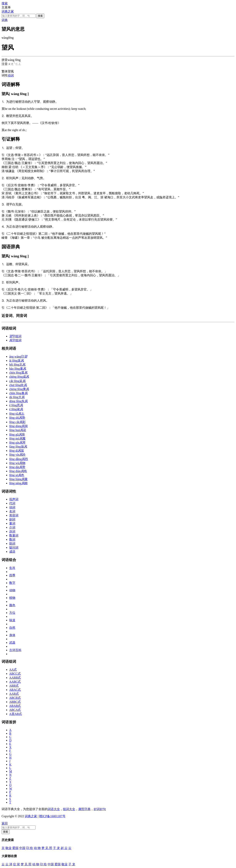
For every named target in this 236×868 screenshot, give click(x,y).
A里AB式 (16, 714)
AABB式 (15, 678)
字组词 (15, 336)
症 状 (17, 864)
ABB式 (14, 686)
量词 (12, 523)
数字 (12, 583)
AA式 (13, 670)
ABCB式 (15, 698)
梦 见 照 (47, 848)
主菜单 (6, 7)
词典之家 (8, 11)
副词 (12, 519)
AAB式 (14, 694)
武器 (12, 643)
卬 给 (30, 848)
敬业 (8, 848)
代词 (12, 503)
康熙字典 (84, 809)
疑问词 (14, 548)
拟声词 (14, 499)
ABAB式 (15, 706)
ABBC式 (15, 702)
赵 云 (64, 848)
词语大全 (54, 809)
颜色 (12, 605)
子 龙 (56, 848)
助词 (12, 544)
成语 (12, 552)
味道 (12, 620)
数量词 (14, 535)
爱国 (15, 848)
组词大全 (69, 809)
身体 (12, 635)
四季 (12, 575)
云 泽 (9, 864)
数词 (12, 539)
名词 (12, 511)
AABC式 (15, 682)
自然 (12, 628)
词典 (5, 20)
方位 (12, 613)
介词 (12, 527)
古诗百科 (15, 650)
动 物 (37, 848)
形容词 (14, 515)
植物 (12, 598)
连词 (12, 531)
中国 (22, 848)
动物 (12, 590)
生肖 (12, 568)
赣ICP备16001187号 (52, 816)
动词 (11, 75)
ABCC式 (15, 674)
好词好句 (100, 809)
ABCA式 (15, 710)
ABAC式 (15, 690)
